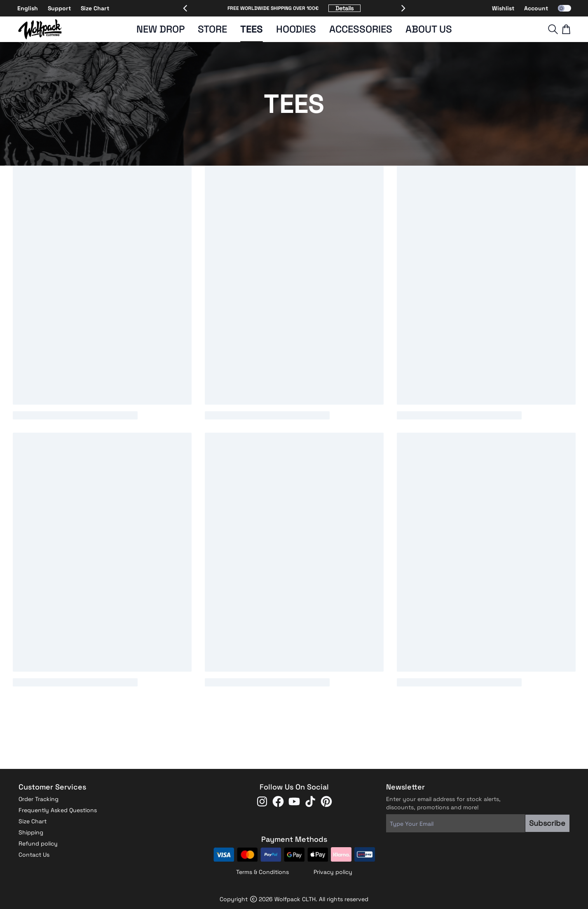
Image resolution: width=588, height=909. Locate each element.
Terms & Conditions (262, 872)
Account (536, 8)
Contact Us (34, 855)
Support (59, 8)
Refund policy (38, 843)
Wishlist (503, 8)
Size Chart (95, 8)
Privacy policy (333, 872)
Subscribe (547, 823)
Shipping (31, 832)
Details (344, 8)
